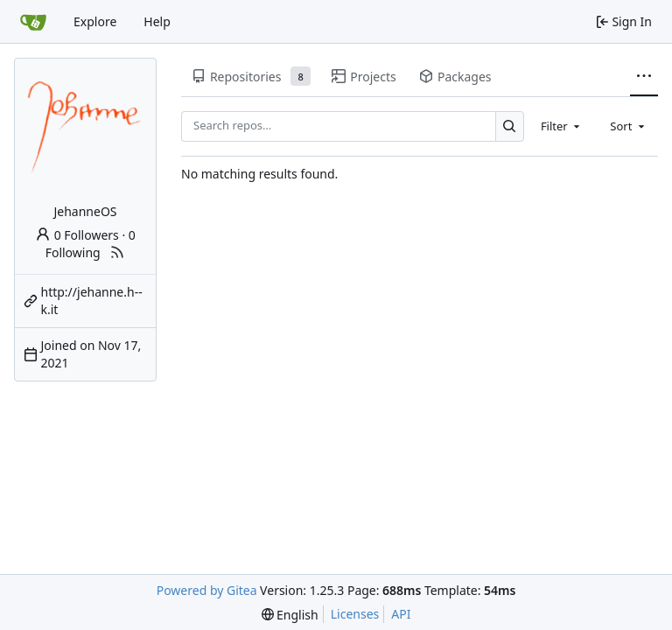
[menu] (290, 615)
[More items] (644, 77)
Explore (95, 21)
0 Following (91, 244)
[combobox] (562, 126)
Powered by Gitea (207, 590)
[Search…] (510, 126)
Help (157, 21)
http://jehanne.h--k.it (92, 301)
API (401, 614)
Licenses (355, 614)
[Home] (33, 22)
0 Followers (77, 235)
